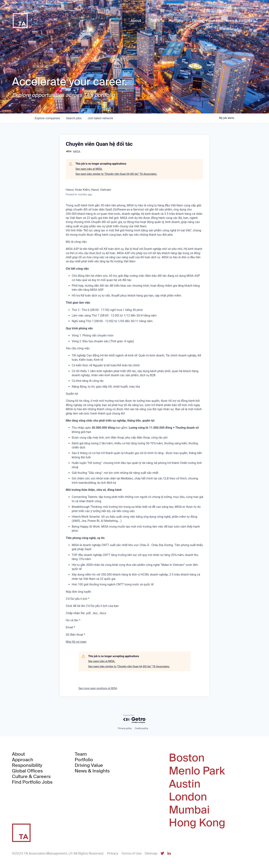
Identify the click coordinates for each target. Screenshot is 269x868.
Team (81, 754)
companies (47, 118)
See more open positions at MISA (98, 688)
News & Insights (92, 771)
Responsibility (27, 765)
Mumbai (189, 810)
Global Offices (27, 771)
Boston (187, 758)
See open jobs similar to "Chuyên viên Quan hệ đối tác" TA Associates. (116, 174)
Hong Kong (197, 823)
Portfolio (84, 760)
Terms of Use (131, 853)
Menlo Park (197, 771)
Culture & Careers (31, 777)
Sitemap (151, 853)
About (18, 754)
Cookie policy (141, 728)
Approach (23, 760)
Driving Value (89, 765)
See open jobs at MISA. (89, 169)
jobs (74, 118)
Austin (185, 784)
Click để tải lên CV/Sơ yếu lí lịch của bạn (92, 606)
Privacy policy (125, 728)
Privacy (113, 853)
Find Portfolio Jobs (32, 782)
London (188, 797)
